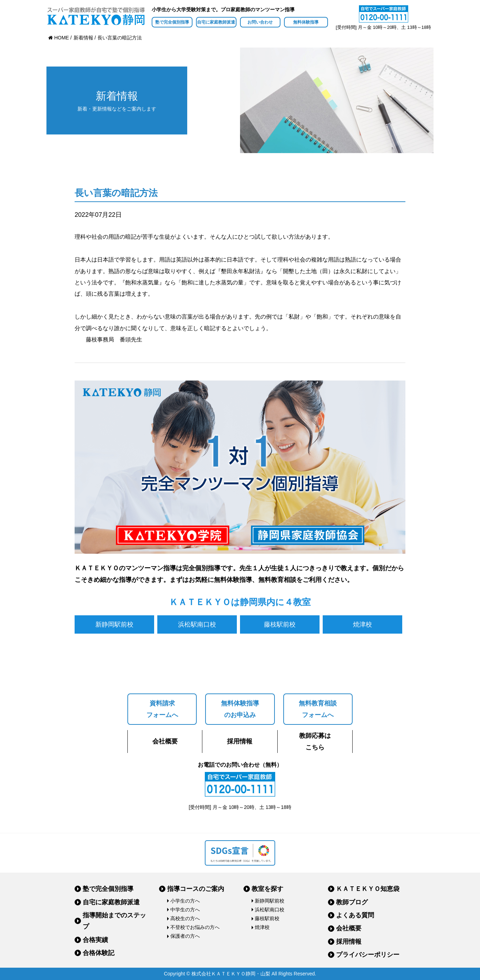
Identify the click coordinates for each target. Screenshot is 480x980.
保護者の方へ (185, 936)
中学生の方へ (185, 910)
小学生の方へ (185, 901)
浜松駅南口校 (197, 624)
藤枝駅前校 (280, 624)
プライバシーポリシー (368, 955)
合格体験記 (99, 953)
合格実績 (95, 940)
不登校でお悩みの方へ (195, 927)
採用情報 (240, 741)
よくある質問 (355, 915)
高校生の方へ (185, 918)
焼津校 (362, 624)
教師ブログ (352, 902)
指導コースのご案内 (196, 889)
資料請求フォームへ (162, 709)
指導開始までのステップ (114, 921)
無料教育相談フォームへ (318, 709)
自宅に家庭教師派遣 (216, 22)
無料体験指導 (306, 22)
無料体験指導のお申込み (240, 709)
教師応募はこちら (315, 741)
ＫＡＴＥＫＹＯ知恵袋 (368, 889)
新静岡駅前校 (114, 624)
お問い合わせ (260, 22)
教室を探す (267, 889)
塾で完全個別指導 (172, 22)
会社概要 (165, 741)
